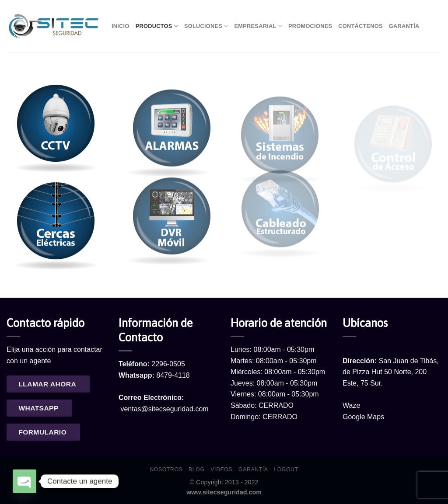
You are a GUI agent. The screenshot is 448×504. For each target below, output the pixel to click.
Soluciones (206, 26)
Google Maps (363, 417)
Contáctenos (360, 26)
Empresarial (258, 26)
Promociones (310, 26)
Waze (351, 405)
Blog (196, 469)
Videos (221, 469)
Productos (157, 26)
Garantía (404, 26)
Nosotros (166, 469)
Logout (286, 469)
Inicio (121, 26)
